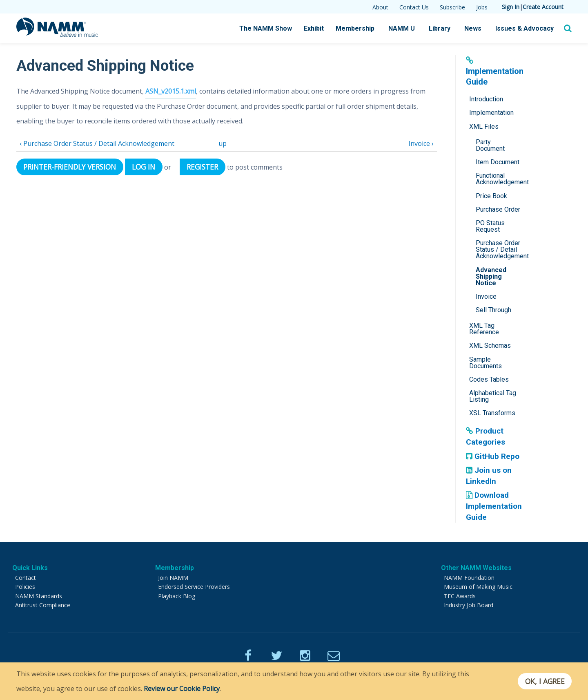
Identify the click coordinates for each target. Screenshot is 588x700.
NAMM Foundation (469, 578)
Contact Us (414, 7)
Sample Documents (486, 363)
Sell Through (493, 310)
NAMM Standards (39, 596)
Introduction (486, 99)
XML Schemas (490, 346)
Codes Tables (489, 379)
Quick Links (30, 568)
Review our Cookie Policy (182, 689)
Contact (26, 578)
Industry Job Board (469, 605)
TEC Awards (460, 596)
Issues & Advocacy (525, 28)
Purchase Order (498, 209)
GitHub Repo (493, 456)
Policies (25, 587)
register (204, 166)
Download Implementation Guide (494, 506)
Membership (355, 28)
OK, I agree (545, 681)
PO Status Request (490, 226)
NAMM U (402, 28)
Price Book (491, 196)
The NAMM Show (266, 28)
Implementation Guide (495, 72)
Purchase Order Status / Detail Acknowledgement (501, 249)
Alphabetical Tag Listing (493, 396)
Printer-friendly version (70, 166)
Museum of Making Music (478, 587)
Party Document (490, 145)
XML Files (484, 126)
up (223, 143)
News (473, 28)
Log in (144, 166)
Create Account (543, 7)
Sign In (511, 7)
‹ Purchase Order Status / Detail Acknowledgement (97, 143)
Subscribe (452, 7)
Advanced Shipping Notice (491, 276)
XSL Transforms (492, 413)
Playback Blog (177, 596)
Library (440, 28)
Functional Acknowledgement (501, 179)
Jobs (482, 7)
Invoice (486, 296)
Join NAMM (173, 578)
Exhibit (314, 28)
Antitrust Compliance (43, 605)
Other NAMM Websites (476, 568)
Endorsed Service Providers (194, 587)
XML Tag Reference (484, 329)
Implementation (491, 113)
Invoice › (421, 143)
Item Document (498, 162)
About (380, 7)
